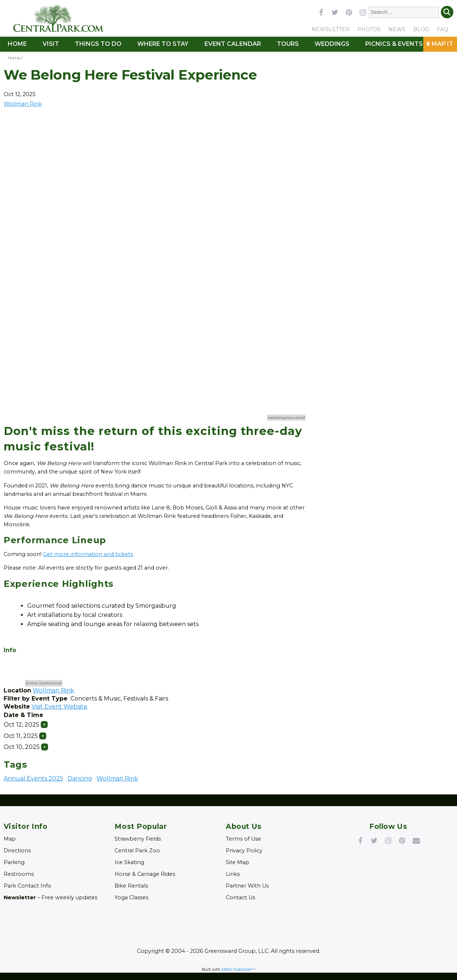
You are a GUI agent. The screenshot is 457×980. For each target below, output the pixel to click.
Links (233, 874)
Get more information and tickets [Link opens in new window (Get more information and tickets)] (88, 554)
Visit (51, 44)
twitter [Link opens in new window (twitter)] (335, 12)
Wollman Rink (117, 778)
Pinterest (402, 840)
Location (17, 690)
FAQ (443, 29)
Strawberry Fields (138, 839)
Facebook (360, 840)
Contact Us (240, 897)
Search (447, 12)
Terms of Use (243, 839)
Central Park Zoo (137, 851)
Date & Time (23, 715)
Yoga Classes (131, 897)
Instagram (388, 840)
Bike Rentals (131, 886)
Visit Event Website (59, 707)
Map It (443, 44)
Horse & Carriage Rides (145, 874)
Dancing (80, 778)
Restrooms (19, 874)
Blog (421, 29)
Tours (288, 44)
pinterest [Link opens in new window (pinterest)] (349, 12)
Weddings (332, 44)
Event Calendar (233, 44)
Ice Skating (129, 862)
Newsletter (331, 29)
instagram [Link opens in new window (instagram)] (363, 12)
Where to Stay (163, 44)
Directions (17, 851)
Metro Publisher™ (238, 970)
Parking (14, 862)
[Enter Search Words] (404, 12)
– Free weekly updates (50, 897)
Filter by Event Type (36, 699)
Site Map (237, 862)
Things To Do (98, 44)
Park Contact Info (28, 886)
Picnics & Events (394, 44)
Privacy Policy (244, 851)
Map (10, 839)
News (397, 29)
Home (17, 44)
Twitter (374, 840)
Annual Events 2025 (33, 778)
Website (17, 707)
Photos (369, 29)
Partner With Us (247, 886)
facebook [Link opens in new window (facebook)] (321, 12)
